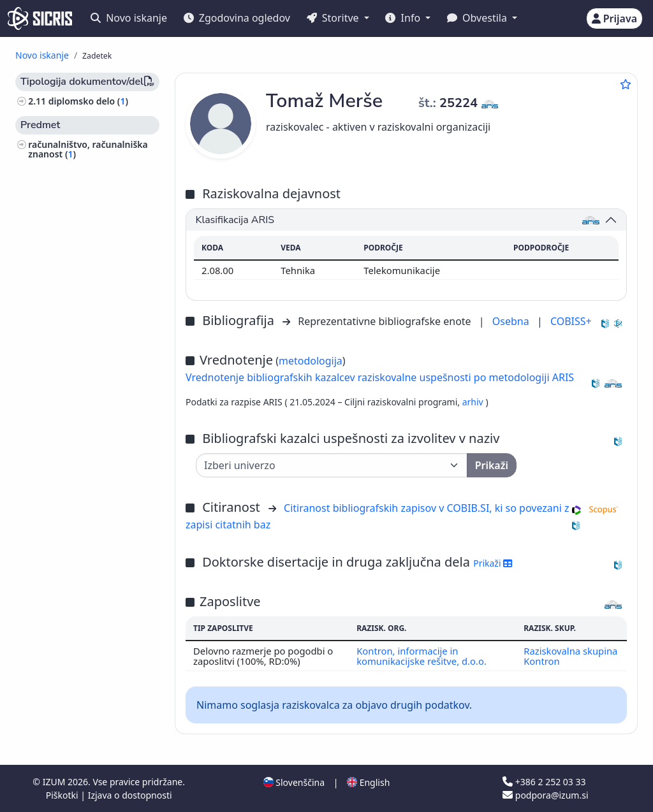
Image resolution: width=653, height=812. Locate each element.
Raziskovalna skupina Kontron (570, 656)
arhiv (474, 402)
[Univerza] (332, 465)
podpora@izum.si (545, 795)
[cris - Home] (40, 18)
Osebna (512, 321)
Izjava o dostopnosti (130, 795)
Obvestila (478, 18)
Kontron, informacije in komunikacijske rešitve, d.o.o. (422, 656)
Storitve (334, 18)
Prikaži (493, 563)
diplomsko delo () (88, 101)
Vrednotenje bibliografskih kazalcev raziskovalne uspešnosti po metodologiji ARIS (380, 377)
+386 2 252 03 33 (544, 782)
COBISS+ (571, 321)
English (368, 782)
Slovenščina (294, 782)
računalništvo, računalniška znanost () (88, 149)
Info (404, 18)
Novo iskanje (129, 18)
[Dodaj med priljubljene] (626, 84)
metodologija (311, 361)
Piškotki (63, 795)
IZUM (55, 782)
